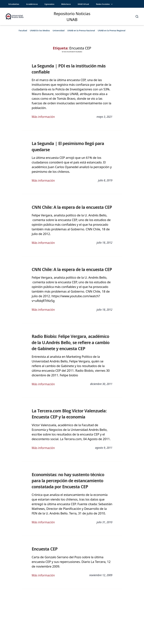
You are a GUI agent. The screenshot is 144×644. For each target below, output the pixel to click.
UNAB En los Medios (40, 30)
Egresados (49, 4)
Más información (44, 117)
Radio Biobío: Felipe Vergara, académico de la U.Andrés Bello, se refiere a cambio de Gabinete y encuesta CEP (69, 342)
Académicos (32, 4)
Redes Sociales (104, 4)
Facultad (23, 30)
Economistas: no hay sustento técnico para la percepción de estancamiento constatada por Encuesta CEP (72, 481)
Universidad (58, 30)
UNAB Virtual (83, 4)
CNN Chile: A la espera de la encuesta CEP (71, 207)
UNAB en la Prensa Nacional (81, 30)
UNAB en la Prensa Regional (112, 30)
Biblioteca (66, 4)
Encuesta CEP (44, 549)
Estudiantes (14, 4)
